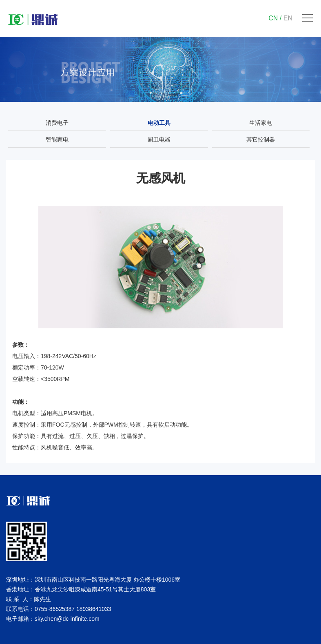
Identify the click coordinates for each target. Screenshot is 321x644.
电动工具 (159, 123)
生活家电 (261, 123)
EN (288, 18)
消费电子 (57, 123)
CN (273, 18)
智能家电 (57, 139)
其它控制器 (261, 139)
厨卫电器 (159, 139)
